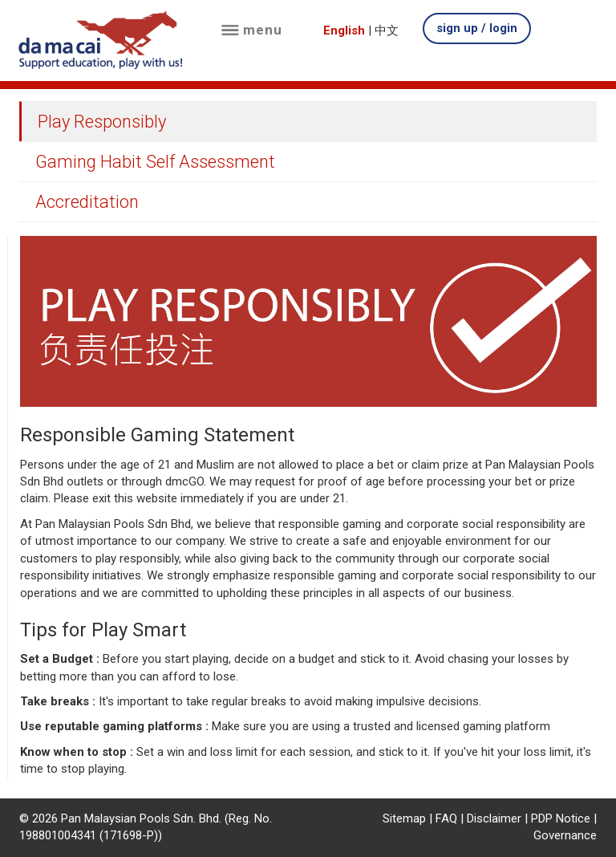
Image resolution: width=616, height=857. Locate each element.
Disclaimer (494, 818)
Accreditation (87, 202)
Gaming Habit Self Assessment (155, 162)
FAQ (446, 818)
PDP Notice (561, 818)
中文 (387, 30)
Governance (565, 835)
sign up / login (477, 28)
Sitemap (404, 818)
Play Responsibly (102, 122)
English (344, 30)
